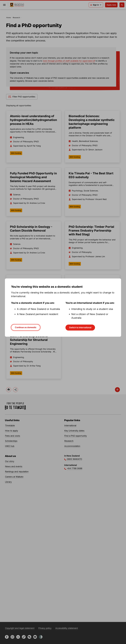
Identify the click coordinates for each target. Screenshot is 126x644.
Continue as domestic (26, 327)
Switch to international (80, 328)
